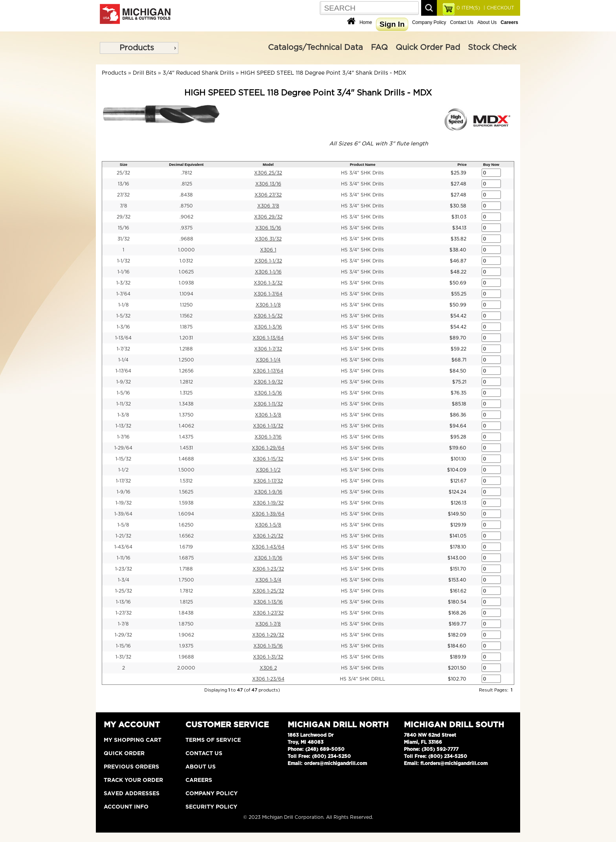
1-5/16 (123, 393)
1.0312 (186, 261)
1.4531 (186, 448)
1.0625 (186, 272)
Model (268, 164)
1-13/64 (123, 338)
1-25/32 (124, 591)
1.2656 (186, 371)
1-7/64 (123, 294)
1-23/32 (124, 569)
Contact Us (462, 22)
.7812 (186, 173)
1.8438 (186, 613)
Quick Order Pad (428, 48)
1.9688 (186, 657)
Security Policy (211, 807)
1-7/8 (123, 624)
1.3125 (186, 393)
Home (366, 22)
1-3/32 (123, 283)
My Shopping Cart (133, 740)
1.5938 (186, 503)
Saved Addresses (132, 794)
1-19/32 (124, 503)
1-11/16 (124, 558)
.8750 (186, 206)
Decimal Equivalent (186, 164)
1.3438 (186, 404)
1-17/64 (123, 371)
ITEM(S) (468, 8)
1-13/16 (123, 602)
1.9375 (186, 646)
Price (462, 164)
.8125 (186, 184)
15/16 (124, 228)
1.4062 (186, 426)
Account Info (126, 807)
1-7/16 (123, 437)
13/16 (124, 184)
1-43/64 (123, 547)
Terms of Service (213, 740)
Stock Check (492, 48)
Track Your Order (133, 780)
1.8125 (186, 602)
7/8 (124, 206)
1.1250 (186, 305)
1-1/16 (124, 272)
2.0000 (186, 668)
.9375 (186, 228)
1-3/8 (123, 415)
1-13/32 (123, 426)
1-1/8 (124, 305)
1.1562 (186, 316)
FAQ (379, 48)
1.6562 (186, 536)
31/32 (124, 239)
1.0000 (186, 250)
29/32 (124, 217)
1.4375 (186, 437)
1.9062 (186, 635)
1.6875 (186, 558)
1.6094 (186, 514)
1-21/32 (123, 536)
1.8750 (186, 624)
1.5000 (186, 470)
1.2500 (186, 360)
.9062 (186, 217)
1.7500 (186, 580)
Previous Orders (131, 767)
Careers (199, 780)
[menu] (139, 48)
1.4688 (186, 459)
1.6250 (186, 525)
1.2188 (186, 349)
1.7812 (186, 591)
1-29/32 (123, 635)
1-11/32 (124, 404)
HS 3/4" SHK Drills (362, 173)
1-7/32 (123, 349)
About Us (487, 22)
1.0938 (186, 283)
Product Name (362, 164)
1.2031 (186, 338)
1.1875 (186, 327)
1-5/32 (123, 316)
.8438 (186, 195)
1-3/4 (124, 580)
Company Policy (429, 22)
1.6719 (186, 547)
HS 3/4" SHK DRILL (362, 679)
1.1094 (186, 294)
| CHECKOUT (498, 8)
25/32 (123, 173)
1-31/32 (123, 657)
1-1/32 (124, 261)
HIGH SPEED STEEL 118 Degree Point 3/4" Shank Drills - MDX (323, 73)
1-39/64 (123, 514)
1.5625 (186, 492)
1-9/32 (124, 382)
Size (124, 164)
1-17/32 (123, 481)
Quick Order (124, 754)
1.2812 (186, 382)
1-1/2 (123, 470)
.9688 (186, 239)
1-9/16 (124, 492)
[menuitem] (139, 48)
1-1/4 (123, 360)
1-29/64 (123, 448)
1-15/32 (123, 459)
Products (137, 48)
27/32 (123, 195)
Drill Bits (145, 73)
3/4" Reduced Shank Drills (198, 73)
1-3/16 (123, 327)
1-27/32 (124, 613)
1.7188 (186, 569)
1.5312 (186, 481)
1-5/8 (123, 525)
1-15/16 (123, 646)
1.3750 (186, 415)
